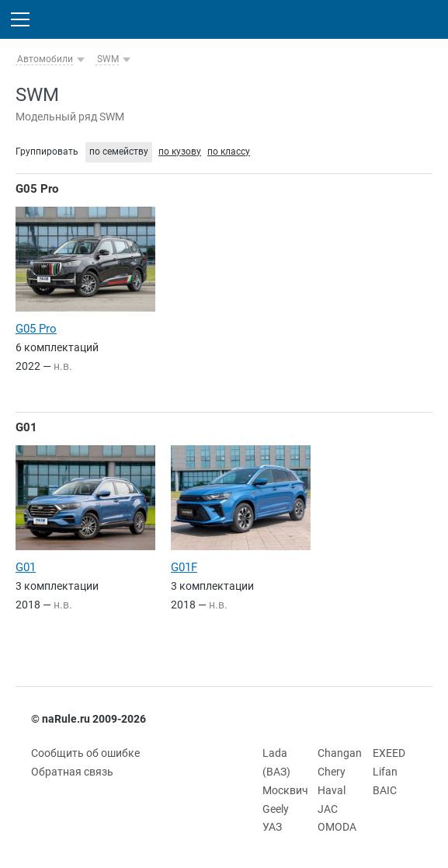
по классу (229, 152)
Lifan (385, 772)
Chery (332, 772)
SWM (108, 59)
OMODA (337, 827)
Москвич (285, 790)
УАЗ (272, 827)
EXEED (389, 753)
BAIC (385, 790)
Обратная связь (72, 772)
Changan (340, 753)
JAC (328, 809)
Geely (276, 809)
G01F (184, 567)
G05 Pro (37, 189)
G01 (26, 427)
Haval (332, 790)
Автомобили (45, 59)
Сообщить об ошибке (85, 753)
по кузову (180, 152)
